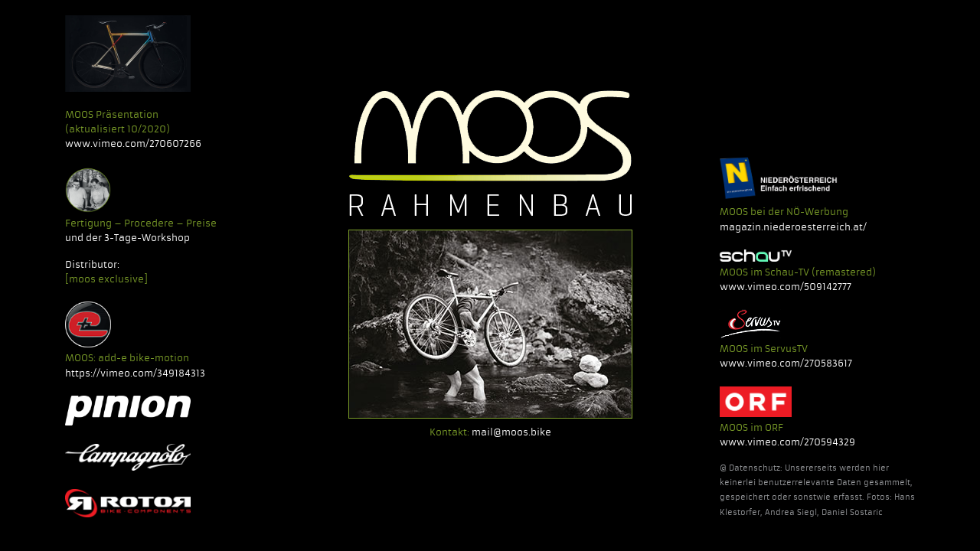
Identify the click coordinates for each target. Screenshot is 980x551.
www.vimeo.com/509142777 (786, 287)
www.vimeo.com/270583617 (786, 363)
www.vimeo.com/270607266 (133, 143)
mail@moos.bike (511, 432)
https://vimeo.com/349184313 (135, 373)
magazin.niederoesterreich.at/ (793, 227)
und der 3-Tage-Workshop (127, 238)
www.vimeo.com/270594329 (787, 442)
